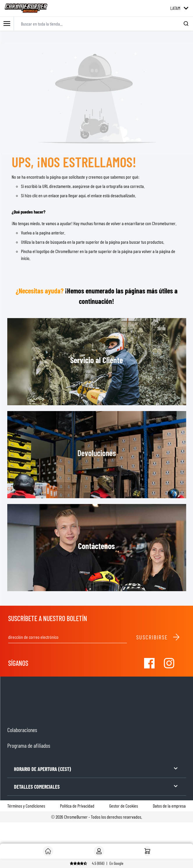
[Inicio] (147, 851)
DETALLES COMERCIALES (96, 786)
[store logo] (26, 8)
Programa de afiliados (29, 745)
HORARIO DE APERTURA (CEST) (96, 769)
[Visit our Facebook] (149, 663)
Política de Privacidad (77, 806)
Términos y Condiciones (26, 806)
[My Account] (99, 851)
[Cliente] (48, 851)
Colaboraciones (22, 730)
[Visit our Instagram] (169, 663)
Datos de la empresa (169, 806)
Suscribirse (158, 637)
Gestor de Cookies (124, 806)
